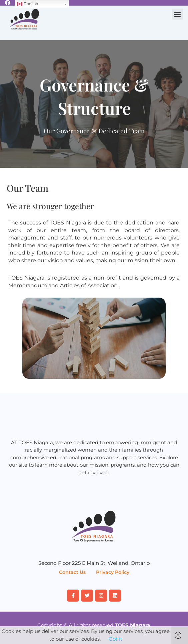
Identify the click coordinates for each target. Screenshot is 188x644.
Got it (115, 639)
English (27, 4)
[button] (177, 14)
